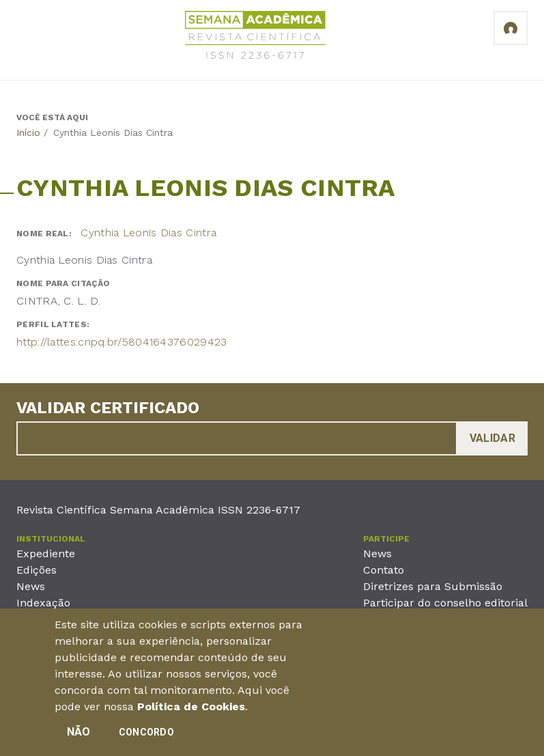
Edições (37, 570)
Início (28, 132)
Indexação (43, 603)
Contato (384, 570)
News (31, 586)
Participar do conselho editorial (445, 603)
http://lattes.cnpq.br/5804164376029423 (121, 342)
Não (79, 737)
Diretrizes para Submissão (433, 586)
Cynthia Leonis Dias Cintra (148, 233)
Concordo (146, 737)
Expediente (46, 554)
